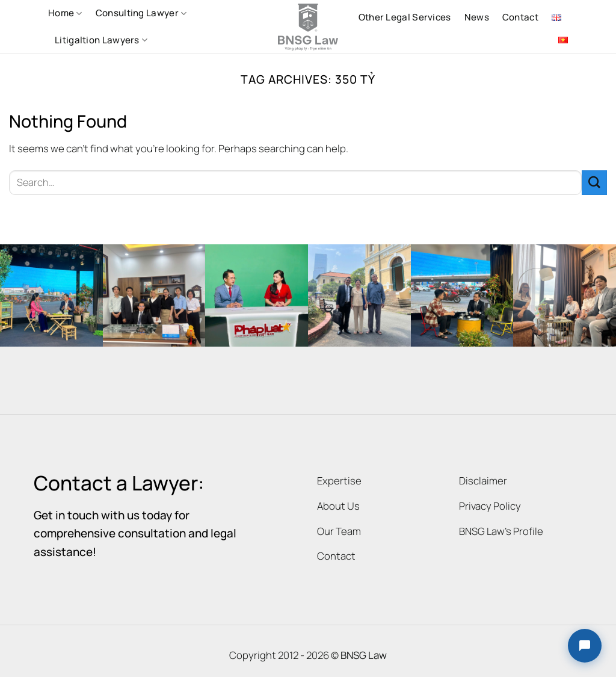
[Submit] (594, 183)
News (477, 17)
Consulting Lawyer (141, 13)
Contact (520, 17)
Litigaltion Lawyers (101, 40)
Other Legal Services (405, 17)
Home (65, 13)
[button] (585, 646)
